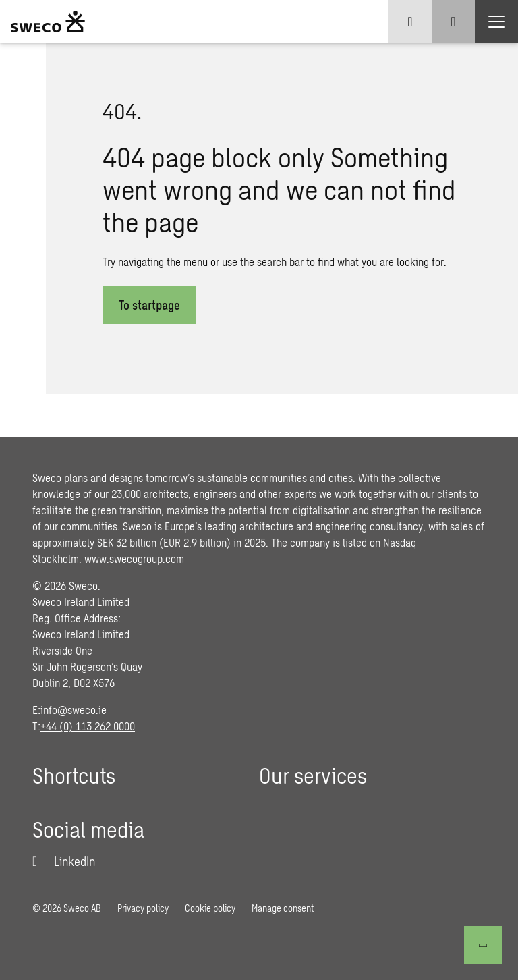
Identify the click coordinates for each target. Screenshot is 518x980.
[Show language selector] (410, 22)
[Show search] (453, 22)
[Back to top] (483, 945)
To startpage (149, 305)
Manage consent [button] (283, 908)
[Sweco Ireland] (48, 22)
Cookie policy (210, 908)
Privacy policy (143, 908)
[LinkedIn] (64, 861)
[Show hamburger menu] (496, 22)
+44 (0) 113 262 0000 (88, 726)
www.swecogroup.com (134, 559)
